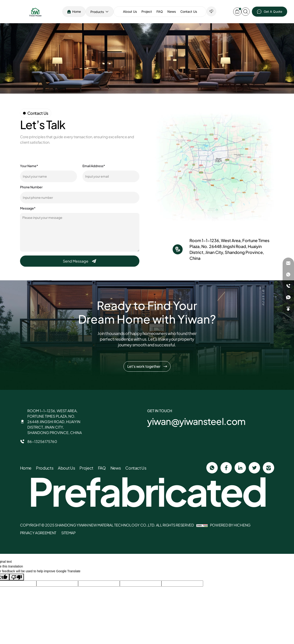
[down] (211, 11)
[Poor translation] (17, 577)
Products (97, 12)
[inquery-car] (237, 12)
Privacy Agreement (38, 533)
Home (77, 11)
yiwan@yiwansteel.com (196, 421)
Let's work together (144, 366)
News (172, 11)
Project (147, 11)
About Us (130, 11)
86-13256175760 (42, 441)
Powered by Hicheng (230, 525)
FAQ (160, 11)
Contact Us (189, 11)
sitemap (68, 533)
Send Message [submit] (76, 261)
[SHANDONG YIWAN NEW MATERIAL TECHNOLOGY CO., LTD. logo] (35, 12)
